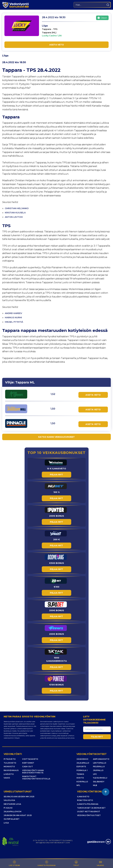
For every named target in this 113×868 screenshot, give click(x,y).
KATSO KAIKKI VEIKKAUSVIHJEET (56, 437)
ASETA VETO (57, 45)
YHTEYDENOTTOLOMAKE (60, 840)
